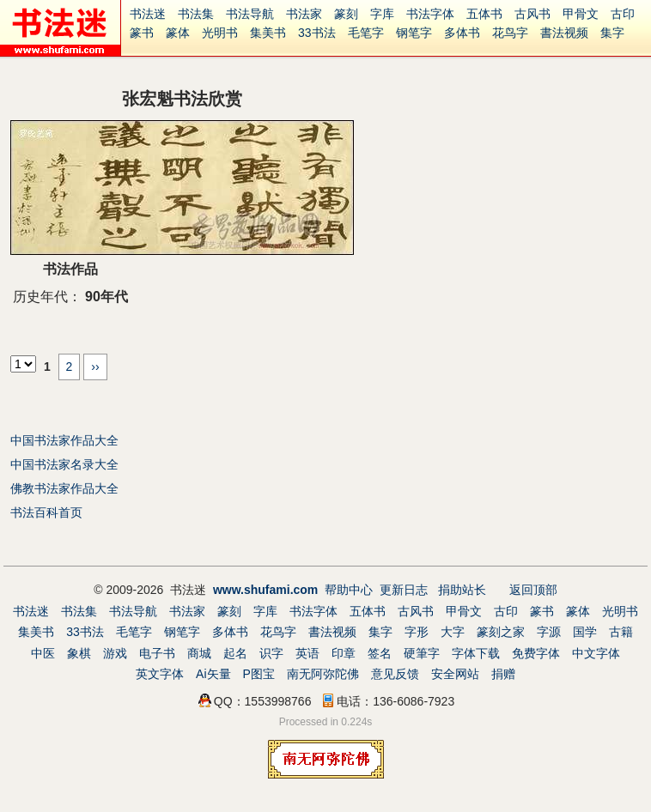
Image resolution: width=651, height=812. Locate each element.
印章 (344, 653)
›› (95, 367)
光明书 (220, 33)
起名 (235, 653)
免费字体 (536, 653)
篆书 (142, 33)
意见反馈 (395, 674)
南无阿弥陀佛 (323, 674)
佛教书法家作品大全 (64, 488)
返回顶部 (533, 590)
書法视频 (564, 33)
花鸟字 (510, 33)
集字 (612, 33)
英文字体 (160, 674)
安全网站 (455, 674)
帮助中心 (349, 590)
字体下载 (476, 653)
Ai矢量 (213, 674)
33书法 (317, 33)
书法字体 (430, 14)
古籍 (621, 632)
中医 (43, 653)
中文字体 (596, 653)
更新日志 (404, 590)
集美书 (268, 33)
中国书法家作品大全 (64, 440)
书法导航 (250, 14)
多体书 (462, 33)
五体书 (484, 14)
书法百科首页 (46, 512)
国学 (585, 632)
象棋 (79, 653)
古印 (623, 14)
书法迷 (148, 14)
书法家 (304, 14)
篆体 (178, 33)
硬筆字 (422, 653)
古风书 (532, 14)
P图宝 (259, 674)
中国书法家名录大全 (64, 464)
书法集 (196, 14)
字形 (417, 632)
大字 (453, 632)
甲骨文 (581, 14)
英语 (307, 653)
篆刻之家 (501, 632)
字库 (382, 14)
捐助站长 (462, 590)
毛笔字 (366, 33)
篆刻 (346, 14)
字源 (549, 632)
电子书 (157, 653)
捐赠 (503, 674)
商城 (199, 653)
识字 (271, 653)
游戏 (115, 653)
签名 (380, 653)
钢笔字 (414, 33)
